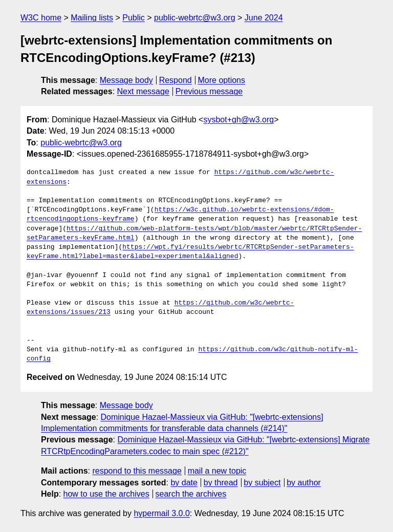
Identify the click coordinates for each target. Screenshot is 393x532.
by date (184, 483)
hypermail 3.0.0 (161, 513)
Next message (143, 91)
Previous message (209, 91)
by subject (262, 483)
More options (222, 80)
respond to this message (137, 471)
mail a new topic (217, 471)
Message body (126, 80)
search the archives (191, 494)
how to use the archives (106, 494)
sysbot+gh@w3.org (238, 120)
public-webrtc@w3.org (195, 18)
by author (304, 483)
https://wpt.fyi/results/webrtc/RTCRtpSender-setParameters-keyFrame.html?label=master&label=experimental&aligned (190, 252)
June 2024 (264, 18)
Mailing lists (92, 18)
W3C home (41, 18)
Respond (176, 80)
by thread (221, 483)
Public (134, 18)
